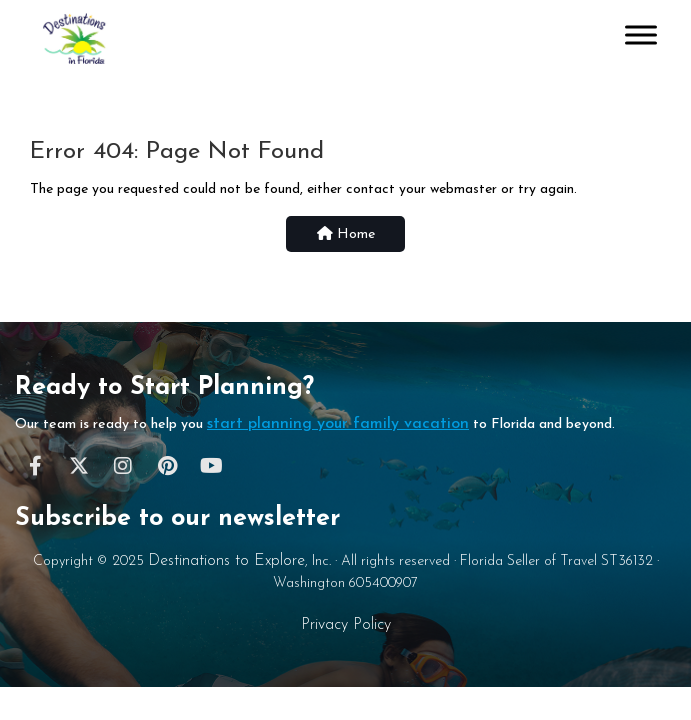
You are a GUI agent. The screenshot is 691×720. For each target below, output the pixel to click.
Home (346, 234)
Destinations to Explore (226, 561)
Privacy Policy (346, 625)
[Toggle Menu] (641, 34)
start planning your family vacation (338, 424)
